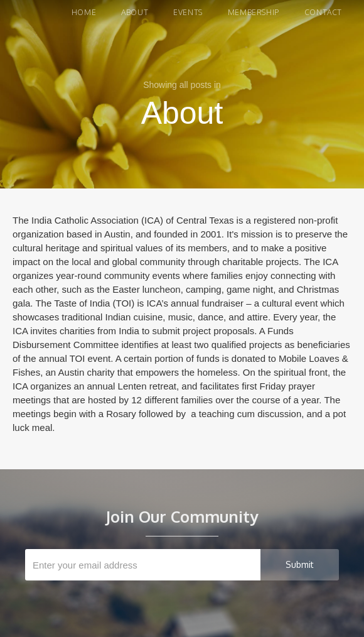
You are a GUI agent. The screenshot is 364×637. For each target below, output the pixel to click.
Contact (323, 12)
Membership (254, 12)
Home (84, 12)
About (135, 12)
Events (188, 12)
